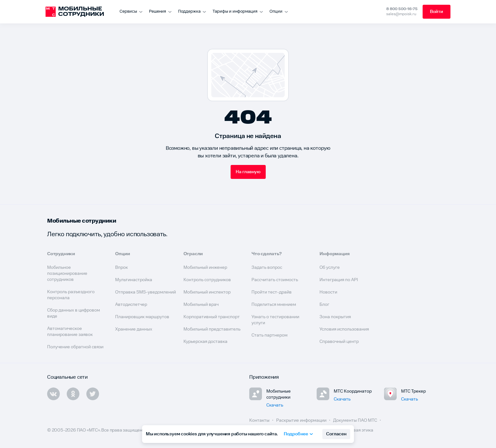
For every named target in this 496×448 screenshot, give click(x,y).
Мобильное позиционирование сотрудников (67, 274)
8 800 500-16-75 (402, 9)
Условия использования (344, 329)
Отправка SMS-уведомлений (146, 292)
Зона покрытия (335, 317)
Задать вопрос (267, 268)
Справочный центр (339, 342)
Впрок (121, 268)
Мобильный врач (201, 305)
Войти (437, 12)
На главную (248, 172)
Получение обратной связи (75, 347)
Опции (122, 254)
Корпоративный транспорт (212, 317)
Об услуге (330, 268)
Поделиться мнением (274, 305)
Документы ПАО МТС (356, 420)
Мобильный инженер (205, 268)
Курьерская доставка (205, 342)
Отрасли (193, 254)
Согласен (336, 434)
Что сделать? (267, 254)
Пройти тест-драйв (272, 292)
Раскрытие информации (302, 420)
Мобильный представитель (212, 329)
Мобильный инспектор (207, 292)
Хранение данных (134, 329)
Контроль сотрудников (207, 280)
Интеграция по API (339, 280)
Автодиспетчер (131, 305)
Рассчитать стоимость (275, 280)
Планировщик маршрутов (142, 317)
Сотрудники (61, 254)
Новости (328, 292)
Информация (335, 254)
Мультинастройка (134, 280)
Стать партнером (270, 335)
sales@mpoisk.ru (401, 14)
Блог (324, 305)
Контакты (260, 420)
